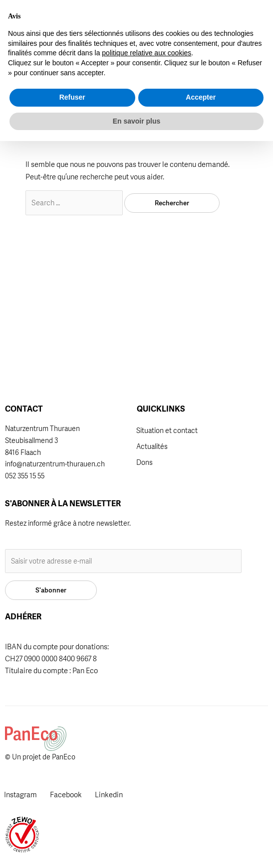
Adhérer (139, 20)
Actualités (152, 446)
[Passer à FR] (201, 28)
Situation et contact (167, 431)
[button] (182, 21)
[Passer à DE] (201, 14)
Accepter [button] (201, 824)
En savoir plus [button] (137, 848)
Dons (144, 462)
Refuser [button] (72, 824)
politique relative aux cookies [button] (146, 780)
